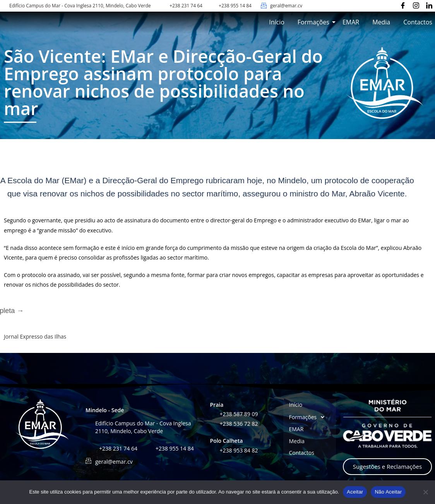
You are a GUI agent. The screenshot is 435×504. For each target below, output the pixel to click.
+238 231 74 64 (186, 6)
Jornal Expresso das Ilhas (35, 336)
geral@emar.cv (286, 6)
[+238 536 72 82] (213, 423)
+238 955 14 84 (235, 6)
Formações (315, 22)
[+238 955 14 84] (212, 6)
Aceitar (355, 492)
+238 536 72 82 (239, 424)
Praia (217, 405)
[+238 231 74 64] (163, 6)
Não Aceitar (388, 492)
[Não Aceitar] (425, 492)
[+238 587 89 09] (213, 413)
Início (277, 22)
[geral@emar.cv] (264, 6)
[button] (310, 417)
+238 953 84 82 (239, 450)
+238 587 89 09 (239, 414)
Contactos (418, 22)
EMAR (351, 22)
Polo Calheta (227, 441)
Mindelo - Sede (105, 410)
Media (381, 22)
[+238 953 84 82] (213, 450)
